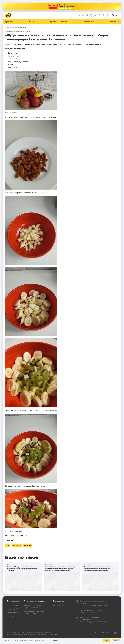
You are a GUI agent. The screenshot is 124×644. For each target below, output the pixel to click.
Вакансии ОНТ (59, 606)
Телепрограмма (89, 22)
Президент (9, 22)
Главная (8, 28)
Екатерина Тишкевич (19, 536)
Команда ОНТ (12, 606)
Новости (32, 22)
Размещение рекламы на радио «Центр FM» (34, 607)
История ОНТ (12, 609)
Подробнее (56, 641)
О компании (114, 22)
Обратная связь (13, 613)
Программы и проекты (59, 22)
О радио (10, 616)
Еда (8, 545)
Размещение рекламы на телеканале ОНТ (34, 613)
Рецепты (28, 545)
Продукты (17, 545)
